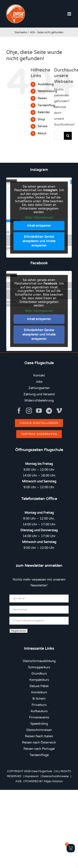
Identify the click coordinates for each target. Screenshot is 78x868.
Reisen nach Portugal (39, 749)
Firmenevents (39, 717)
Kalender (44, 112)
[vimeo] (59, 411)
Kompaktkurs (39, 680)
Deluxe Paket (39, 686)
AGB (18, 781)
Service (43, 126)
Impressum (32, 776)
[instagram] (29, 411)
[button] (65, 856)
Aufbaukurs (39, 711)
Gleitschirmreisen (39, 730)
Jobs (39, 382)
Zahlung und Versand (39, 394)
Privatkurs (39, 705)
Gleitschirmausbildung (39, 661)
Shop (41, 119)
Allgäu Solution (53, 781)
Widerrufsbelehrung (39, 400)
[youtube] (39, 411)
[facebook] (19, 411)
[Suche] (68, 136)
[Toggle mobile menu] (70, 14)
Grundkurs (39, 674)
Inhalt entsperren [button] (39, 226)
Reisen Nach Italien (39, 736)
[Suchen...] (59, 136)
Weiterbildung (47, 91)
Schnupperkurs (39, 667)
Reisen (42, 98)
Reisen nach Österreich (39, 742)
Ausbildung (46, 84)
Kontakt (39, 375)
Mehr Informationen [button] (39, 218)
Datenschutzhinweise (55, 776)
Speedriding (39, 724)
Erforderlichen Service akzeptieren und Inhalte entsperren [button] (39, 241)
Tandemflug (46, 105)
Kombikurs (39, 692)
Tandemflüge (39, 755)
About (42, 133)
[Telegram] (49, 411)
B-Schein (39, 699)
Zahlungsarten (39, 388)
